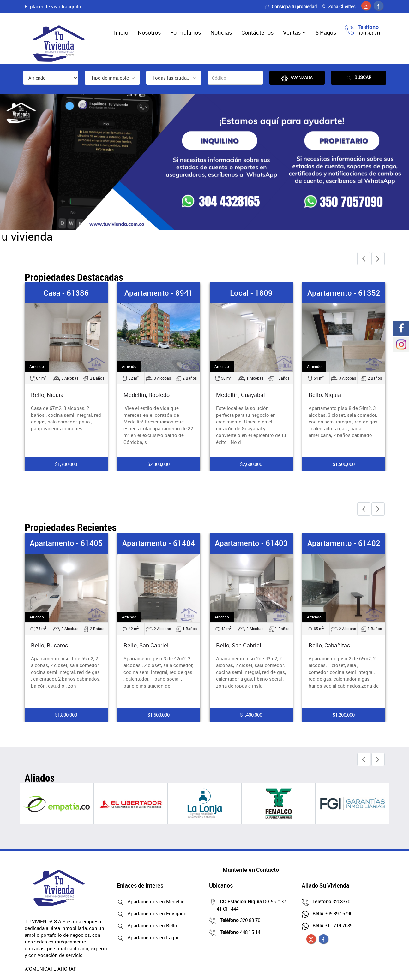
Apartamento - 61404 (159, 543)
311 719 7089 (331, 925)
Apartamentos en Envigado (156, 913)
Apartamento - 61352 (344, 293)
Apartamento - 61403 (251, 543)
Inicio (121, 32)
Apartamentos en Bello (151, 925)
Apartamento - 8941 (159, 293)
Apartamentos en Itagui (151, 937)
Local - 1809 (251, 293)
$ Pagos (326, 32)
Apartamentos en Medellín (155, 901)
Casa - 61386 (66, 293)
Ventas (292, 32)
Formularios (186, 32)
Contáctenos (257, 32)
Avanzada (297, 78)
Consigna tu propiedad (291, 6)
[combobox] (112, 78)
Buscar (358, 77)
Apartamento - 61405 (66, 543)
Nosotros (149, 32)
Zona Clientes (338, 6)
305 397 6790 (331, 913)
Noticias (221, 32)
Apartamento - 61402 (344, 543)
